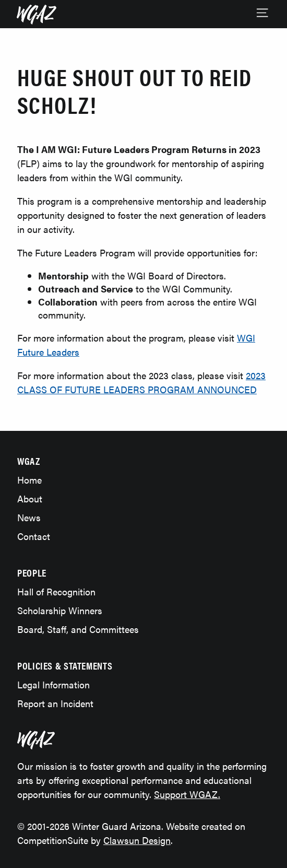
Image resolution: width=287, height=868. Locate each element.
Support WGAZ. (187, 794)
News (29, 517)
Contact (34, 536)
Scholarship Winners (60, 610)
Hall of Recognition (56, 591)
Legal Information (53, 684)
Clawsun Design (137, 840)
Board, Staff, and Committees (78, 629)
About (30, 498)
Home (29, 480)
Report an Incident (55, 703)
